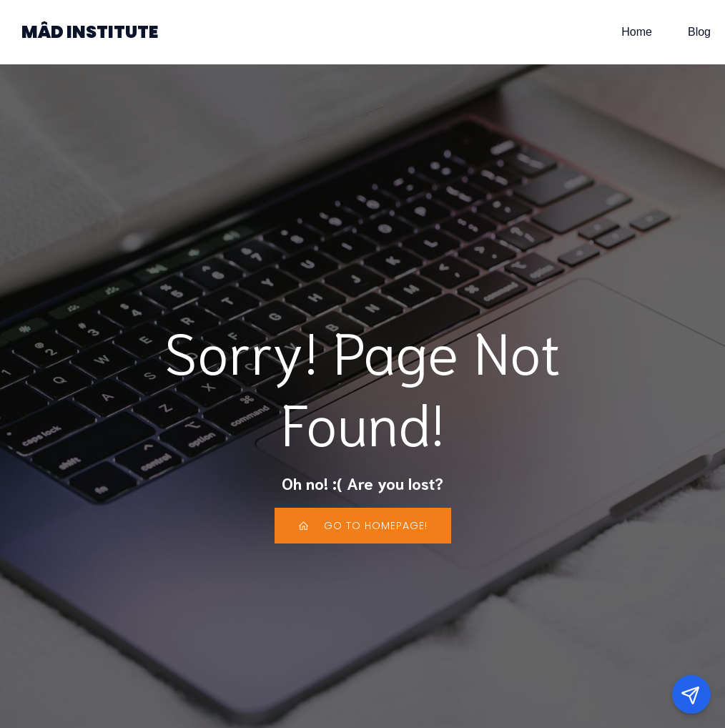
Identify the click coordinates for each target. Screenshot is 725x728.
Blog (699, 32)
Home (637, 32)
